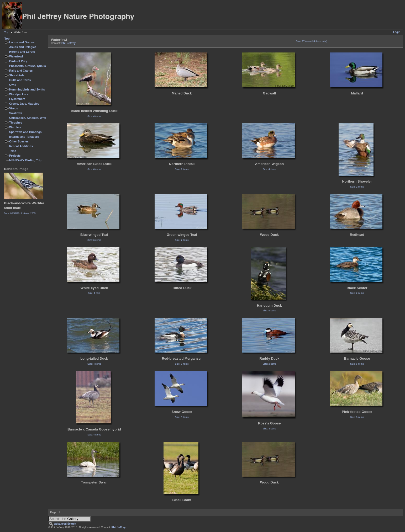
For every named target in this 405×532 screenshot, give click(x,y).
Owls (13, 85)
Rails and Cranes (21, 71)
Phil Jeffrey (69, 43)
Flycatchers (17, 99)
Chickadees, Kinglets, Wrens (29, 118)
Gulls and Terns (20, 80)
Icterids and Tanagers (24, 137)
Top (7, 32)
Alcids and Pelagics (23, 47)
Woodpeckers (19, 94)
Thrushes (16, 123)
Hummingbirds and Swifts (27, 89)
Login (397, 32)
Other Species (19, 141)
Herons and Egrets (22, 52)
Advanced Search (65, 524)
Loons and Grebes (22, 42)
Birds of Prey (18, 61)
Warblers (15, 127)
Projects (15, 156)
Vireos (14, 108)
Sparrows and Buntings (25, 132)
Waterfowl (16, 56)
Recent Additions (21, 146)
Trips (13, 151)
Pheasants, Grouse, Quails (28, 66)
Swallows (16, 113)
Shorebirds (17, 75)
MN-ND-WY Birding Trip (25, 160)
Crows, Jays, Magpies (24, 104)
